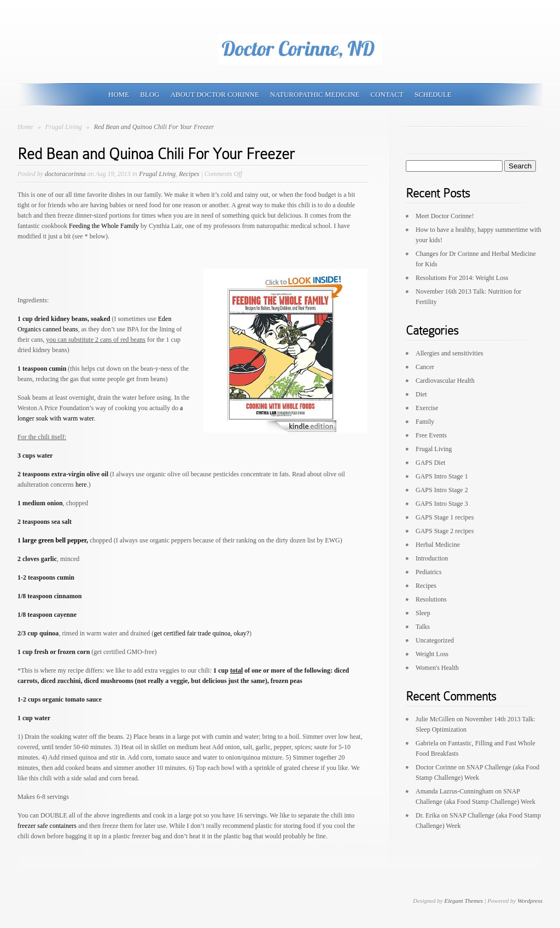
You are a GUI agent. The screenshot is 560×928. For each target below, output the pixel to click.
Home (119, 94)
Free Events (431, 435)
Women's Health (437, 668)
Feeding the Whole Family (104, 226)
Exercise (427, 408)
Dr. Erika (428, 815)
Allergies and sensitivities (450, 353)
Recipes (189, 174)
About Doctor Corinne (215, 94)
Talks (423, 627)
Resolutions (431, 599)
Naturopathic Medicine (315, 94)
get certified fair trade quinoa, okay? (202, 633)
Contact (387, 94)
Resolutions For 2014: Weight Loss (462, 278)
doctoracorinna (65, 174)
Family (425, 422)
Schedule (433, 94)
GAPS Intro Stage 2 (442, 490)
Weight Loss (432, 654)
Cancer (425, 367)
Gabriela (427, 743)
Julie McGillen (435, 719)
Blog (150, 94)
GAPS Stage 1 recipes (445, 517)
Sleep (423, 613)
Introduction (432, 558)
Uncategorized (435, 640)
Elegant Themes (463, 901)
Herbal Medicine (438, 545)
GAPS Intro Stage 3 (442, 504)
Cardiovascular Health (445, 381)
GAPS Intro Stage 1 (442, 476)
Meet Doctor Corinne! (445, 216)
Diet (421, 394)
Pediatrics (428, 572)
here (81, 485)
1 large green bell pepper (53, 540)
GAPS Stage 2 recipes (445, 531)
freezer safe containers (47, 826)
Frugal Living (65, 127)
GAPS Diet (430, 463)
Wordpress (530, 901)
